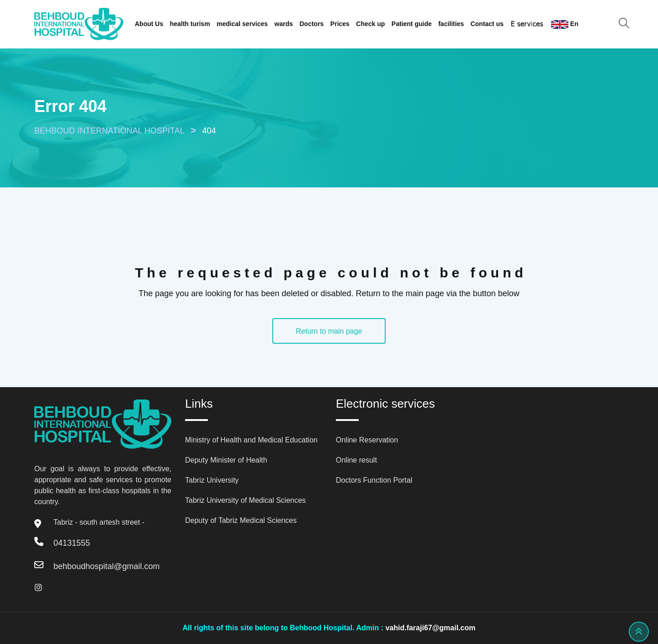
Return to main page (329, 331)
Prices (340, 24)
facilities (451, 24)
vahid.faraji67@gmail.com (430, 628)
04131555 (72, 543)
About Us (149, 24)
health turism (190, 24)
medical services (242, 24)
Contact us (487, 24)
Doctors (312, 24)
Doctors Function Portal (374, 480)
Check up (370, 24)
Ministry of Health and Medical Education (251, 440)
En (565, 24)
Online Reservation (367, 440)
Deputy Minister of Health (226, 460)
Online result (356, 460)
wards (284, 24)
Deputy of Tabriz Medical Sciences (241, 520)
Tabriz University (212, 480)
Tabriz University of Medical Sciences (245, 500)
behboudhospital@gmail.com (106, 566)
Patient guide (412, 24)
